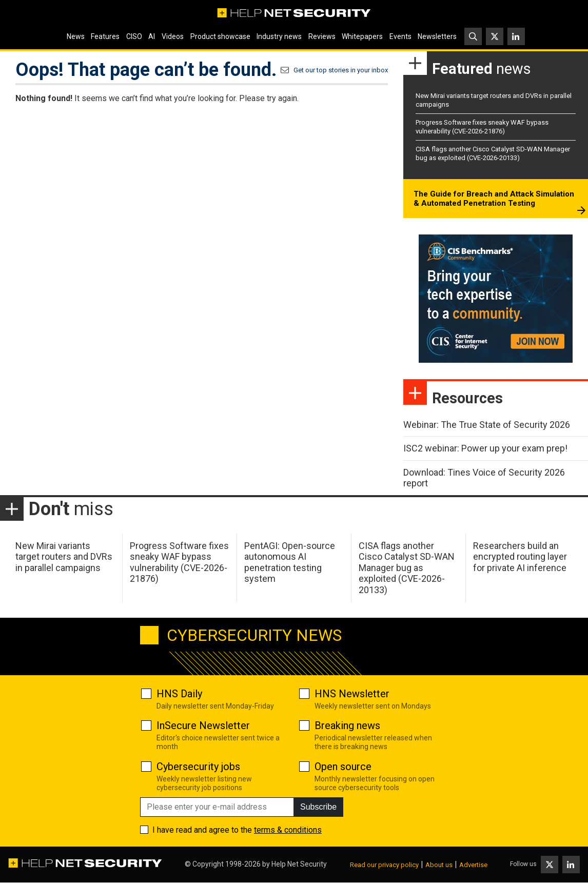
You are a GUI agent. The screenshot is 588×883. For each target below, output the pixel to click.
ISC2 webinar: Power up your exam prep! (485, 448)
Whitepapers (362, 36)
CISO (134, 36)
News (76, 36)
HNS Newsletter (352, 694)
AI (152, 36)
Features (105, 36)
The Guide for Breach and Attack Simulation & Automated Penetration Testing (494, 199)
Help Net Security (299, 864)
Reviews (322, 36)
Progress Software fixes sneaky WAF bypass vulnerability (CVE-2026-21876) (482, 127)
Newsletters (437, 36)
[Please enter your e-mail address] (217, 807)
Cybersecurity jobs (198, 767)
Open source (343, 767)
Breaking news (347, 725)
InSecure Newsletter (203, 725)
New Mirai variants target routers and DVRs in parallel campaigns (64, 557)
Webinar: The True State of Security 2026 (487, 425)
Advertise (473, 865)
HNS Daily (179, 694)
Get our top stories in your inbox (341, 70)
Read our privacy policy (384, 865)
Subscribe (318, 807)
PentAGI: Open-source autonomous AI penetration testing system (290, 562)
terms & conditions (288, 830)
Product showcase (220, 36)
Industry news (279, 36)
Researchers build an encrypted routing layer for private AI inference (520, 557)
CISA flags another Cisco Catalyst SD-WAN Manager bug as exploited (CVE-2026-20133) (493, 153)
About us (439, 865)
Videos (173, 36)
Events (400, 36)
